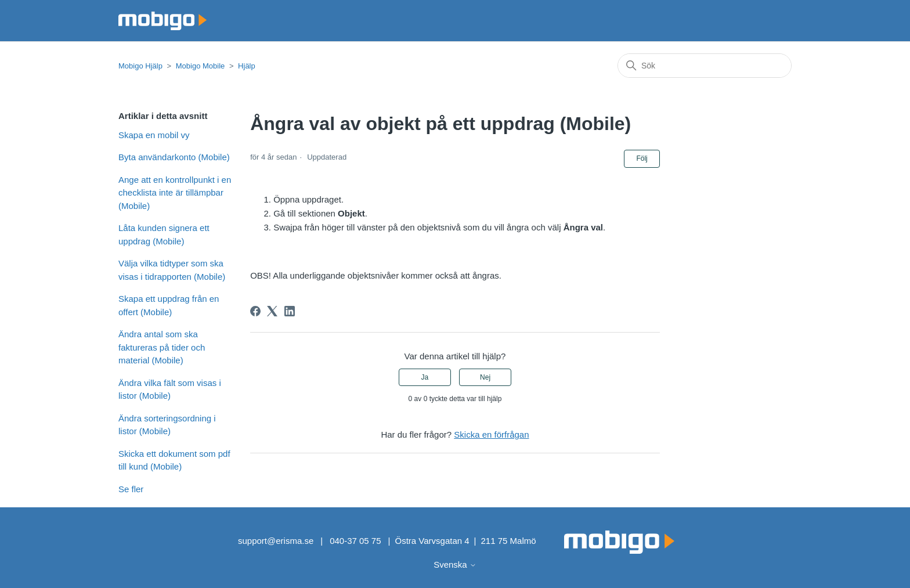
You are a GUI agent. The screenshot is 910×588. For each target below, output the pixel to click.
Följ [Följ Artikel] (642, 158)
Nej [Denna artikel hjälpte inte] (485, 377)
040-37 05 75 (355, 541)
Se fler (131, 489)
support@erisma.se (276, 541)
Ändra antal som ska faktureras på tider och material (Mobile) (162, 347)
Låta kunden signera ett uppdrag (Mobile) (164, 235)
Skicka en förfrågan (491, 434)
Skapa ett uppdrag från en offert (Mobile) (169, 305)
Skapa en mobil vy (154, 135)
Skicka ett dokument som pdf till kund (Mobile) (174, 460)
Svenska (455, 564)
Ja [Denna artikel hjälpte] (425, 377)
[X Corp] (272, 311)
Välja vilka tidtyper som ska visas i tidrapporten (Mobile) (172, 270)
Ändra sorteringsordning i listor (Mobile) (167, 425)
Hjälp (247, 66)
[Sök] (705, 66)
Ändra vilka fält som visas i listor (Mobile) (170, 389)
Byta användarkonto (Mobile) (174, 157)
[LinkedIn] (290, 311)
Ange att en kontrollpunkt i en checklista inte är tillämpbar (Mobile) (175, 193)
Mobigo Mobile (201, 66)
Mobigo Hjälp (140, 66)
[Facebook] (255, 311)
